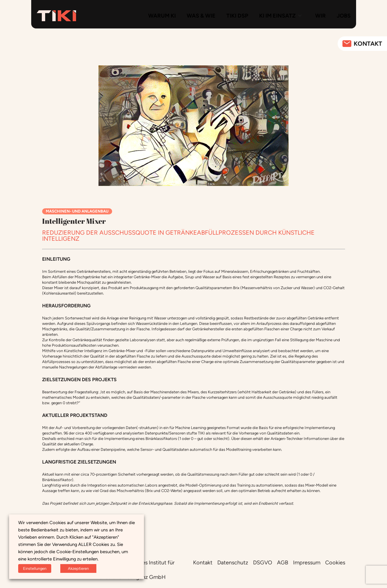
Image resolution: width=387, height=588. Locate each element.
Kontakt (203, 563)
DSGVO (263, 563)
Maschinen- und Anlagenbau (77, 211)
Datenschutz (233, 563)
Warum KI (162, 16)
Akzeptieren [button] (78, 568)
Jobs (344, 16)
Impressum (307, 563)
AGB (283, 563)
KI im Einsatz (277, 16)
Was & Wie (201, 16)
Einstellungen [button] (35, 568)
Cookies (335, 563)
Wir (320, 16)
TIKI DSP (237, 16)
